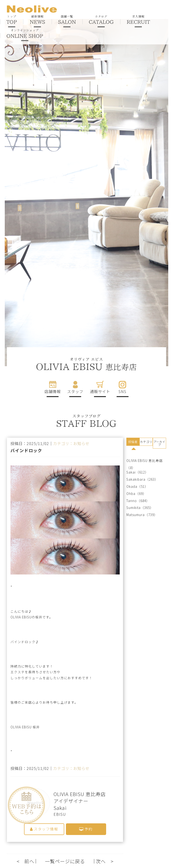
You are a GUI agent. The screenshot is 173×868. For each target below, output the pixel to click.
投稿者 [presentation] (133, 442)
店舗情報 (53, 391)
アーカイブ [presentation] (160, 443)
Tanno (132, 501)
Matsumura (136, 515)
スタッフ (75, 391)
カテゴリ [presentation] (146, 442)
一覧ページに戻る (65, 862)
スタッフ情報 (44, 829)
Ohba (131, 494)
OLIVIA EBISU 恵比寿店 (145, 461)
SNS (122, 391)
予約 (86, 829)
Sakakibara (136, 479)
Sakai (131, 472)
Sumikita (133, 508)
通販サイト (100, 391)
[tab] (133, 442)
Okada (132, 486)
